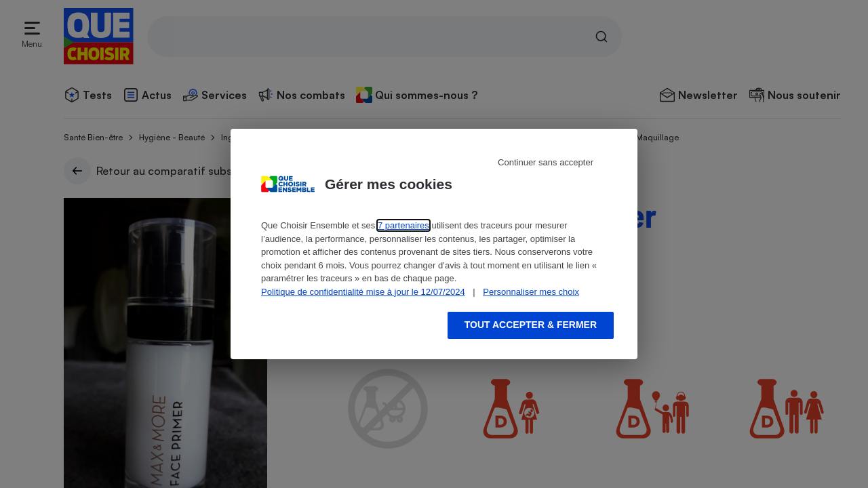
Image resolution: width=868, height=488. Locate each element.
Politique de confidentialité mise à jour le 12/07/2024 (363, 292)
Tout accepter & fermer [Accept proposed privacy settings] (531, 325)
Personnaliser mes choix (531, 292)
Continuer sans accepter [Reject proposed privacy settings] (546, 162)
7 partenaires (403, 225)
